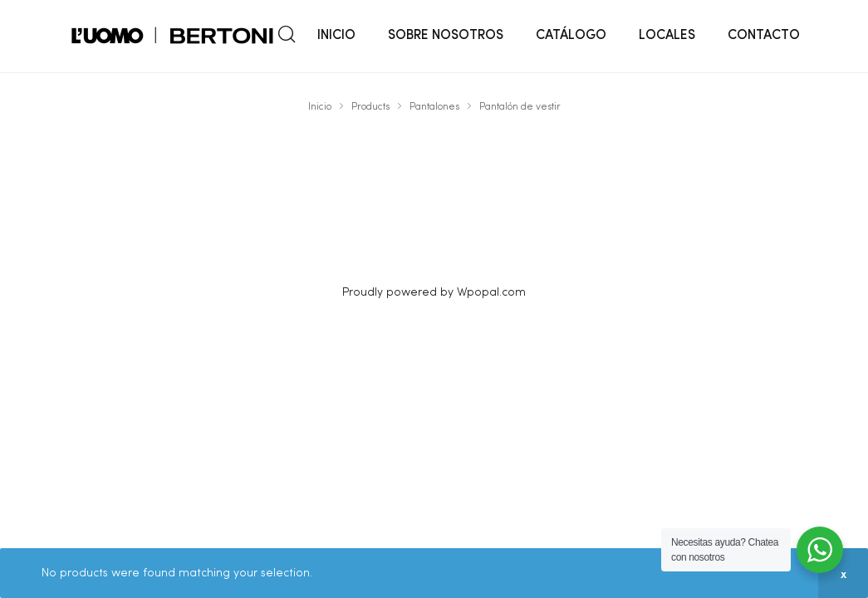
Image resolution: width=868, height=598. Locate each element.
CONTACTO (764, 36)
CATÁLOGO (571, 36)
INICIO (336, 36)
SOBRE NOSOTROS (446, 36)
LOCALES (667, 36)
